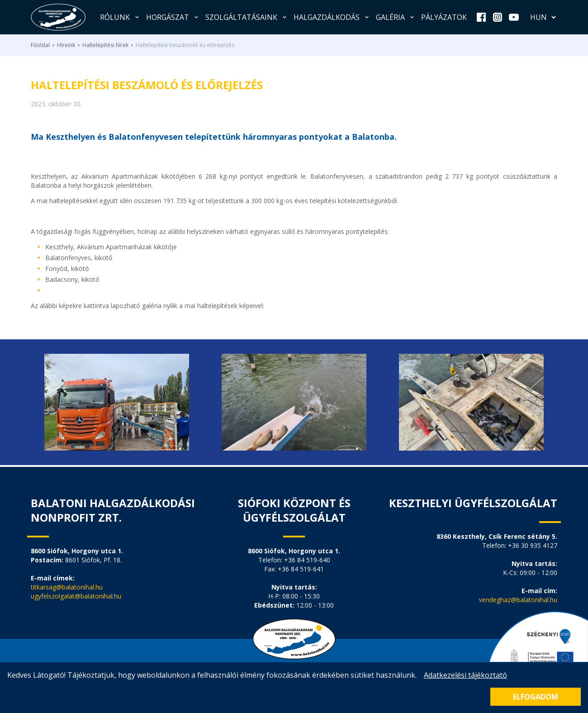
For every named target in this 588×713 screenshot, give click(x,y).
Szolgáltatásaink (247, 17)
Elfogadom (536, 697)
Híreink (66, 45)
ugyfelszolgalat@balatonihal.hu (76, 596)
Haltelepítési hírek (105, 45)
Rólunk (120, 17)
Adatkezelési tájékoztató (465, 675)
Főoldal (40, 45)
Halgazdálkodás (332, 17)
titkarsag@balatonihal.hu (67, 587)
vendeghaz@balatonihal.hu (518, 600)
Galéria (396, 17)
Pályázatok (444, 17)
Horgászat (173, 17)
